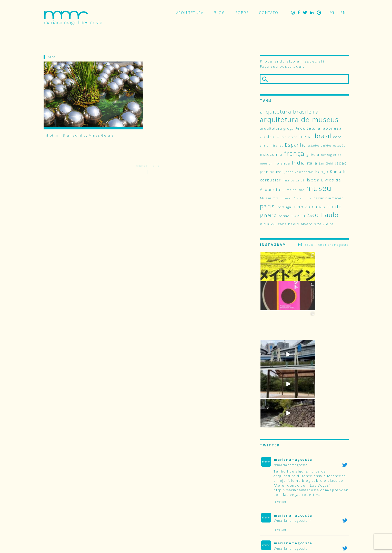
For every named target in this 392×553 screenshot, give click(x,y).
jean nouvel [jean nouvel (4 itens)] (271, 172)
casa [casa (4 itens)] (337, 137)
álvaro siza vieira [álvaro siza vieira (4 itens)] (317, 224)
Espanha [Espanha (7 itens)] (295, 145)
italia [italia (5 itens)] (312, 163)
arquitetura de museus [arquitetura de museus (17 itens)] (299, 119)
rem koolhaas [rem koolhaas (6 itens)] (310, 207)
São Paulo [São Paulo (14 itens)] (323, 215)
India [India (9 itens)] (299, 162)
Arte (52, 57)
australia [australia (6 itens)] (270, 136)
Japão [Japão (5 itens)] (341, 163)
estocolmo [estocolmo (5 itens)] (271, 154)
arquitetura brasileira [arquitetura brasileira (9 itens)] (289, 111)
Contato (269, 13)
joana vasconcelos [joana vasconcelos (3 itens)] (299, 172)
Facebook (299, 13)
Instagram (293, 13)
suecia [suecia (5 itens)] (298, 216)
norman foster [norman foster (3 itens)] (291, 198)
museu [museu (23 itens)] (319, 188)
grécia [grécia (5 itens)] (313, 154)
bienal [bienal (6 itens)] (306, 136)
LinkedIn (312, 13)
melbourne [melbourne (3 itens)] (295, 190)
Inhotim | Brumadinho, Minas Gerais (79, 135)
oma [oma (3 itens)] (308, 198)
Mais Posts (147, 166)
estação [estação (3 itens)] (339, 146)
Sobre (242, 13)
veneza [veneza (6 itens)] (268, 224)
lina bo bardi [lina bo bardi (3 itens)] (294, 180)
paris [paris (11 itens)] (267, 206)
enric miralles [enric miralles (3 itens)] (272, 146)
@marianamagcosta (291, 348)
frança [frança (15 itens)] (294, 153)
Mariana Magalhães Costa (73, 18)
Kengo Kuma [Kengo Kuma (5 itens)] (328, 171)
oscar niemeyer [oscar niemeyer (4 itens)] (329, 198)
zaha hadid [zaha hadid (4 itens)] (289, 224)
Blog (219, 13)
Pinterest (319, 13)
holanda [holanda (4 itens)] (282, 163)
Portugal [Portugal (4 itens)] (285, 207)
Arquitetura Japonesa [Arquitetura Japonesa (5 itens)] (319, 128)
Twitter (305, 13)
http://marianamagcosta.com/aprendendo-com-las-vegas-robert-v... (314, 375)
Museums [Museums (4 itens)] (269, 198)
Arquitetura (190, 13)
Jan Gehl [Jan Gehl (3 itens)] (326, 163)
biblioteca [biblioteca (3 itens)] (290, 137)
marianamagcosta (293, 342)
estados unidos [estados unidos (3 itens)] (320, 146)
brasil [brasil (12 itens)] (323, 136)
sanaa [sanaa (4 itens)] (284, 216)
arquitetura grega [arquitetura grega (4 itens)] (277, 128)
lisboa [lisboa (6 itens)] (313, 180)
